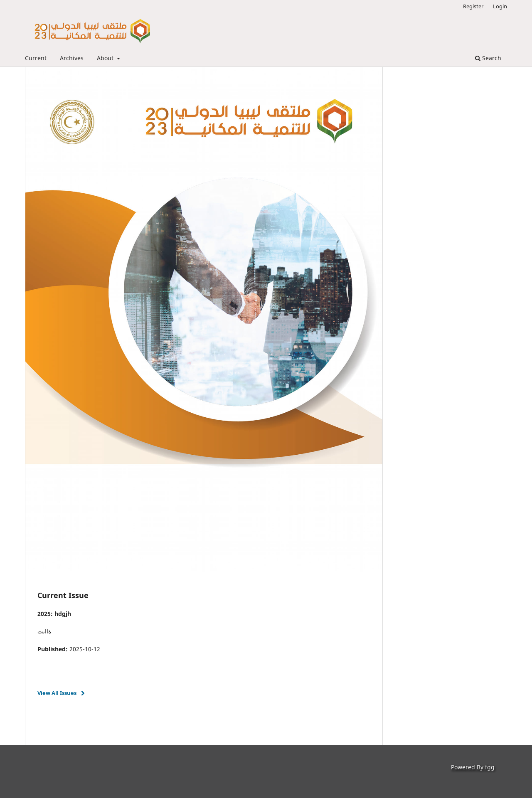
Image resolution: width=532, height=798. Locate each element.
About (106, 58)
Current (36, 58)
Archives (72, 58)
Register (473, 6)
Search (488, 58)
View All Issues (57, 693)
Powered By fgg (473, 767)
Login (500, 6)
